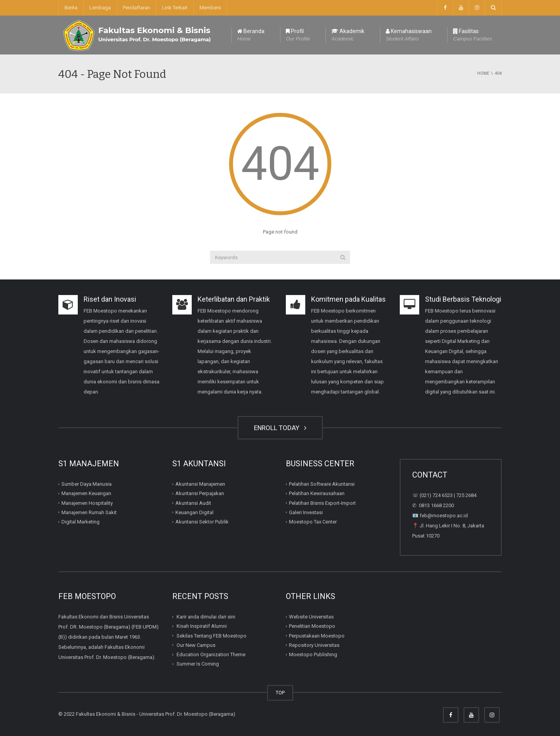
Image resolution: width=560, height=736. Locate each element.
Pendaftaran (136, 8)
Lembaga (100, 8)
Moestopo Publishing (313, 654)
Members (210, 8)
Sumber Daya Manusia (87, 484)
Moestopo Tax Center (313, 522)
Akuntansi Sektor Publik (202, 522)
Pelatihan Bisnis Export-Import (322, 503)
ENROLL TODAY (280, 428)
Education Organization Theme (211, 654)
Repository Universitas (314, 645)
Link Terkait (175, 8)
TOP (280, 693)
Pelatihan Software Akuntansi (322, 484)
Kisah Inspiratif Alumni (202, 626)
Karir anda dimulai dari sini (206, 617)
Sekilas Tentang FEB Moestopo (212, 635)
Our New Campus (196, 645)
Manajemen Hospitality (87, 503)
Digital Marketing (80, 522)
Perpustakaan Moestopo (317, 635)
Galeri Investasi (306, 512)
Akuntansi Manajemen (200, 484)
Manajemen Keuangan (86, 493)
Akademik (348, 35)
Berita (71, 8)
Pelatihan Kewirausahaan (317, 493)
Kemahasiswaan (409, 35)
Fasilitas (472, 35)
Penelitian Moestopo (312, 626)
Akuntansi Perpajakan (200, 493)
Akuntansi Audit (193, 503)
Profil (298, 35)
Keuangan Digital (194, 512)
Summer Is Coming (198, 664)
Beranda (251, 35)
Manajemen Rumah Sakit (89, 512)
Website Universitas (311, 617)
